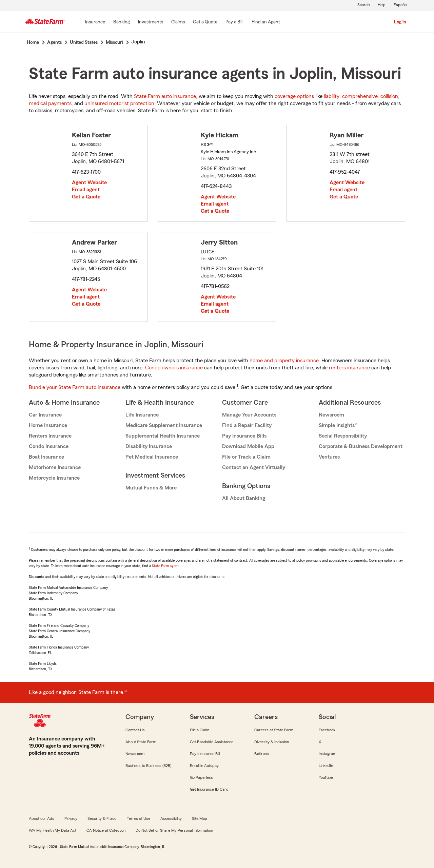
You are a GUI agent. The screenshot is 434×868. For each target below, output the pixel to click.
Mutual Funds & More (151, 488)
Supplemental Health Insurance (163, 436)
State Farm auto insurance (165, 96)
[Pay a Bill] (234, 22)
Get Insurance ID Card (209, 789)
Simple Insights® (338, 425)
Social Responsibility (343, 436)
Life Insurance (142, 415)
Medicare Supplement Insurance (164, 425)
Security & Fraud (102, 818)
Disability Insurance (149, 446)
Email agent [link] (86, 190)
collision (389, 96)
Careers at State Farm (274, 730)
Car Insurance (45, 415)
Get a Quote (86, 197)
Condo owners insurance (174, 368)
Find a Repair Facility (247, 425)
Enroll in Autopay (204, 766)
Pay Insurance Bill (205, 754)
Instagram (328, 754)
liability (332, 96)
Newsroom (331, 415)
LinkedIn (326, 766)
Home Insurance (48, 425)
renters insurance (349, 368)
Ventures (329, 457)
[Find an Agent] (266, 22)
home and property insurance (284, 361)
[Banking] (122, 22)
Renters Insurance (50, 436)
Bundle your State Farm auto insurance (75, 387)
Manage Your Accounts (249, 415)
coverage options (294, 96)
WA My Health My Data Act (53, 830)
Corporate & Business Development (361, 446)
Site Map (200, 818)
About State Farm (141, 742)
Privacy (71, 818)
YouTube (326, 777)
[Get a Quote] (205, 22)
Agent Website (89, 182)
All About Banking (244, 498)
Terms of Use (139, 818)
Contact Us (135, 730)
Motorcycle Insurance (54, 478)
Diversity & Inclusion (272, 742)
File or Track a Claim (246, 457)
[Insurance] (95, 22)
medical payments (50, 103)
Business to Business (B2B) (148, 766)
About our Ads (42, 818)
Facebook (327, 730)
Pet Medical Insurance (152, 457)
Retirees (262, 754)
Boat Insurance (46, 457)
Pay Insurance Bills (244, 436)
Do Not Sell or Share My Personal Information (174, 830)
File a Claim (200, 730)
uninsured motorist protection (119, 103)
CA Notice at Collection (106, 830)
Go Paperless (201, 777)
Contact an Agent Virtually (254, 467)
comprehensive (360, 96)
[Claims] (178, 22)
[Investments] (151, 22)
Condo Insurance (49, 446)
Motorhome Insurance (55, 467)
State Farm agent (165, 566)
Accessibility (171, 818)
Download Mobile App (248, 446)
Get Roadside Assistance (212, 742)
